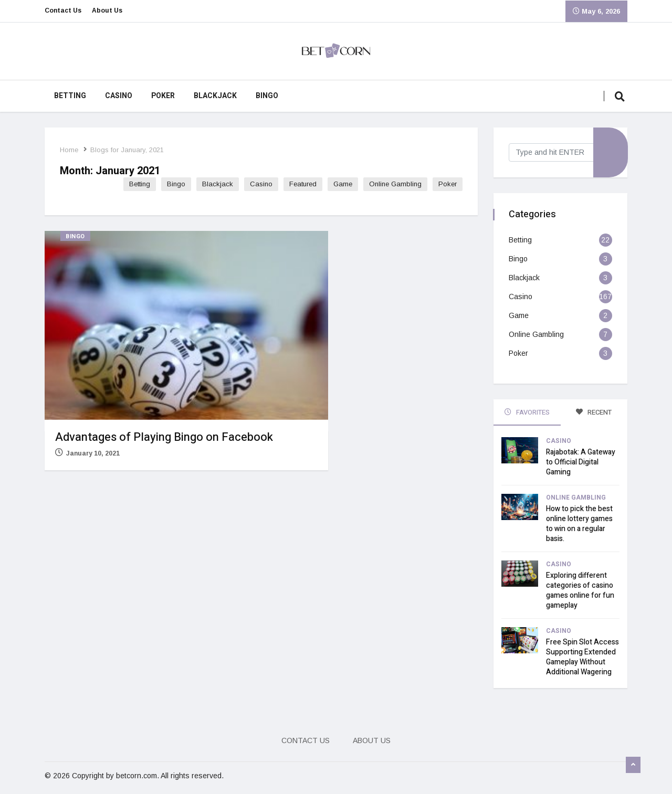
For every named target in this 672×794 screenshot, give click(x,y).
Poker (163, 96)
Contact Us (63, 11)
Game (342, 184)
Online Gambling (395, 184)
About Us (107, 11)
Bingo (267, 96)
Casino (119, 96)
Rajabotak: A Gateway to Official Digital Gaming (581, 462)
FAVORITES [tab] (527, 412)
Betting (70, 96)
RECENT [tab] (594, 412)
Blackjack (215, 96)
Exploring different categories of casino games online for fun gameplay (580, 590)
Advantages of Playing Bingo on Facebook (164, 437)
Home (70, 150)
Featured (302, 184)
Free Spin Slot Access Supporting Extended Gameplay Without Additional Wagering (582, 657)
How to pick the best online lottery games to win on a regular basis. (579, 523)
